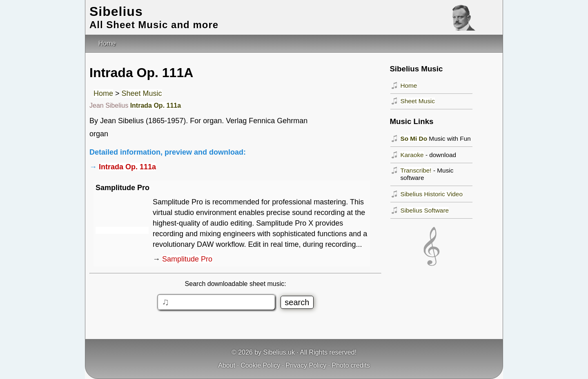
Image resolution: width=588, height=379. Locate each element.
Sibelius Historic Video (431, 194)
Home (103, 93)
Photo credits (351, 365)
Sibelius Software (424, 210)
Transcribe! (416, 170)
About (227, 365)
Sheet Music (142, 93)
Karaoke (412, 155)
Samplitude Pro (187, 259)
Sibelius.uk (279, 352)
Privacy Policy (306, 365)
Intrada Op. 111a (156, 105)
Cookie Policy (260, 365)
